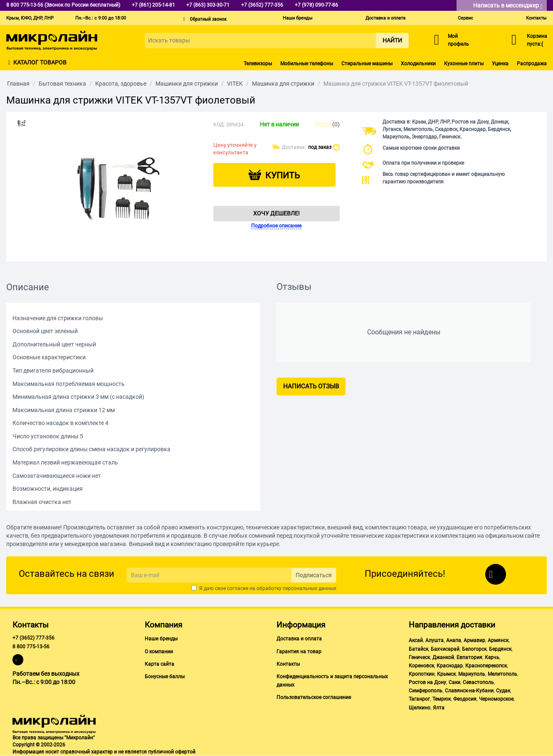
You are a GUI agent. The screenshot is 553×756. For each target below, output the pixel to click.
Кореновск (421, 666)
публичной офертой (172, 752)
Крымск (446, 674)
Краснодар (450, 666)
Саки (454, 682)
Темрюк (442, 699)
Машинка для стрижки (283, 84)
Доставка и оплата (385, 18)
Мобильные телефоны (307, 64)
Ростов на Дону (427, 682)
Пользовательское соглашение (314, 697)
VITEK (235, 84)
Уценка (500, 64)
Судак (503, 691)
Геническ (419, 657)
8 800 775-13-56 (31, 647)
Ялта (439, 708)
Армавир (474, 640)
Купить (283, 175)
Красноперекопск (486, 666)
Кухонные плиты (464, 64)
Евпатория (469, 657)
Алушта (434, 640)
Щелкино (420, 708)
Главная (18, 84)
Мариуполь (472, 674)
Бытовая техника (62, 84)
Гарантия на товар (299, 652)
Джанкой (443, 657)
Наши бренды (298, 18)
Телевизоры (258, 64)
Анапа (454, 640)
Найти (392, 40)
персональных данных (310, 588)
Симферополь (426, 691)
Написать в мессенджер (508, 6)
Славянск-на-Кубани (469, 691)
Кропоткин (422, 674)
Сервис (465, 18)
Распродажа (532, 64)
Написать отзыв (311, 386)
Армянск (498, 640)
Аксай (416, 640)
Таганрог (419, 699)
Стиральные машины (367, 64)
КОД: (219, 125)
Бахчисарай (445, 649)
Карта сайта (159, 664)
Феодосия (465, 699)
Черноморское (496, 699)
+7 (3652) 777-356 (33, 638)
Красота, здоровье (121, 84)
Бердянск (500, 649)
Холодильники (418, 64)
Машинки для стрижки (187, 84)
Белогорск (474, 649)
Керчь (492, 657)
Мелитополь (502, 674)
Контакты (536, 18)
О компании (159, 652)
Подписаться (314, 575)
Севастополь (478, 682)
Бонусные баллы (165, 677)
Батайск (418, 649)
